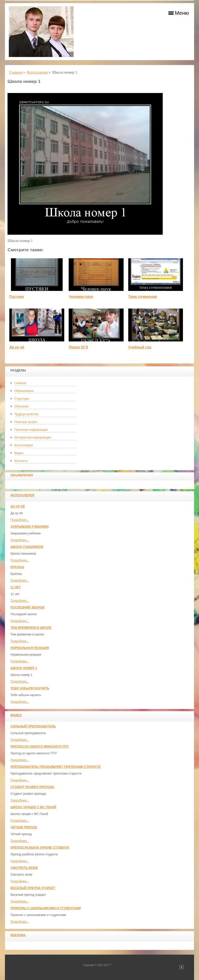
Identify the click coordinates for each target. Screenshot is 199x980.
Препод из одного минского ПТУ (39, 747)
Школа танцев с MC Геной (33, 807)
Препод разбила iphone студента (40, 848)
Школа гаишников (27, 547)
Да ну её (18, 506)
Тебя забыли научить (30, 688)
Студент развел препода (32, 787)
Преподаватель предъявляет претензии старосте (56, 767)
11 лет (16, 587)
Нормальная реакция (30, 648)
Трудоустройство (26, 414)
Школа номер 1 (24, 668)
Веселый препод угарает (33, 888)
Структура (22, 399)
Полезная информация (31, 430)
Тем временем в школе (31, 628)
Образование (24, 391)
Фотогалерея (24, 445)
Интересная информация (33, 438)
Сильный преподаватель (33, 726)
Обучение (21, 406)
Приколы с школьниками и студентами (45, 908)
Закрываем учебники (29, 527)
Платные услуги (26, 422)
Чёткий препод (24, 827)
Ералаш (17, 567)
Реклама (18, 935)
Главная (20, 383)
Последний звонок (27, 607)
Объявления (22, 475)
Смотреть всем (24, 868)
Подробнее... (20, 520)
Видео (19, 453)
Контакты (21, 461)
